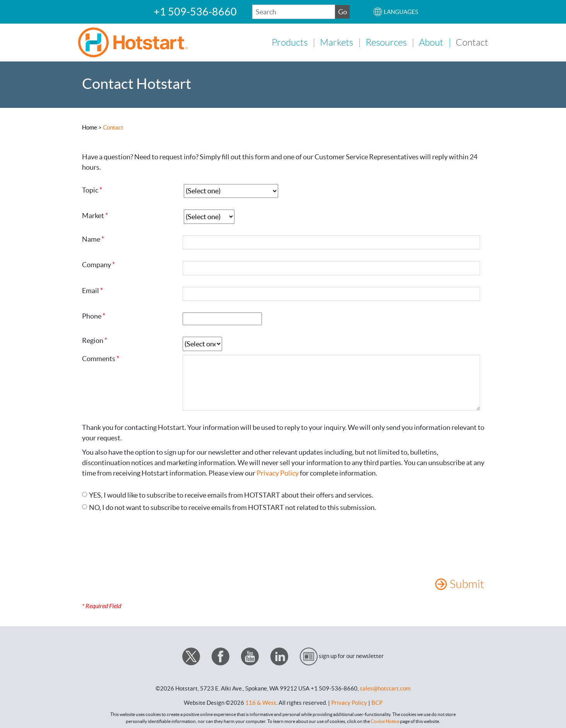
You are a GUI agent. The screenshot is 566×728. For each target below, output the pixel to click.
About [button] (431, 42)
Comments (99, 358)
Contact (472, 42)
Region (93, 340)
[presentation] (141, 544)
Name (91, 239)
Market (93, 215)
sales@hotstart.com (385, 688)
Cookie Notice (385, 720)
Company (97, 264)
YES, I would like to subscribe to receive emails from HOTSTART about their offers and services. (231, 494)
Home (90, 127)
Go (343, 12)
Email (91, 290)
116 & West (261, 702)
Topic (90, 189)
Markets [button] (337, 42)
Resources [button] (386, 42)
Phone (92, 315)
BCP (377, 702)
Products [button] (290, 42)
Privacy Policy (278, 472)
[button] (396, 12)
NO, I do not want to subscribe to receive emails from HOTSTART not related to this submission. (233, 507)
